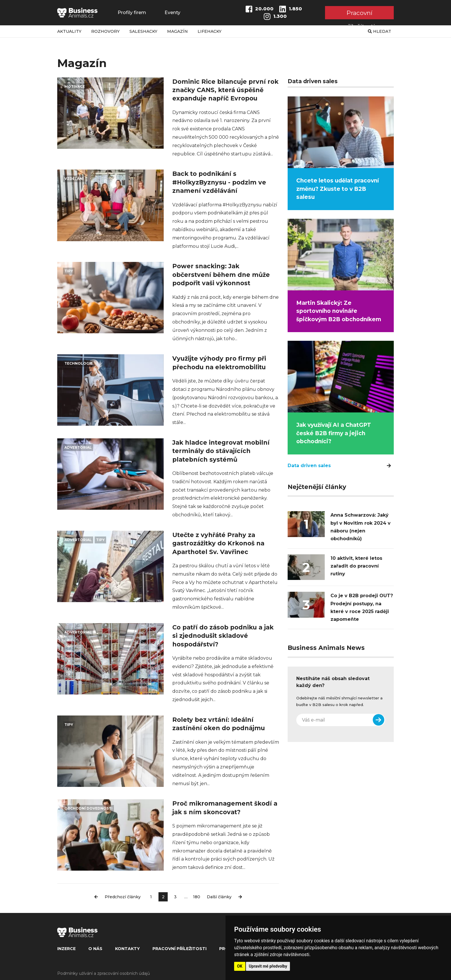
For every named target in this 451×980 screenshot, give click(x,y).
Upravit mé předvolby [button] (268, 966)
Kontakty (127, 949)
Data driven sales (339, 466)
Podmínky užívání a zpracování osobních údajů (104, 973)
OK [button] (240, 966)
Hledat (380, 31)
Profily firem (132, 13)
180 (197, 897)
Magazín (177, 31)
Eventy (172, 13)
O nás (95, 949)
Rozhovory (105, 31)
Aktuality (69, 31)
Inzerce (66, 949)
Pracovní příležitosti (359, 14)
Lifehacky (210, 31)
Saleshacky (143, 31)
